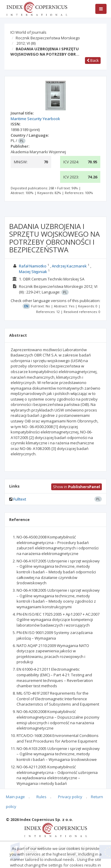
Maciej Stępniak (33, 272)
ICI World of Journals (28, 32)
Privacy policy (70, 797)
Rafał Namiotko (33, 266)
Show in (77, 487)
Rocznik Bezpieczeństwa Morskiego (48, 38)
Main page (15, 797)
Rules (41, 797)
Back (93, 60)
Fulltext (20, 499)
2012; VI (26, 43)
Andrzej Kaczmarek (69, 266)
